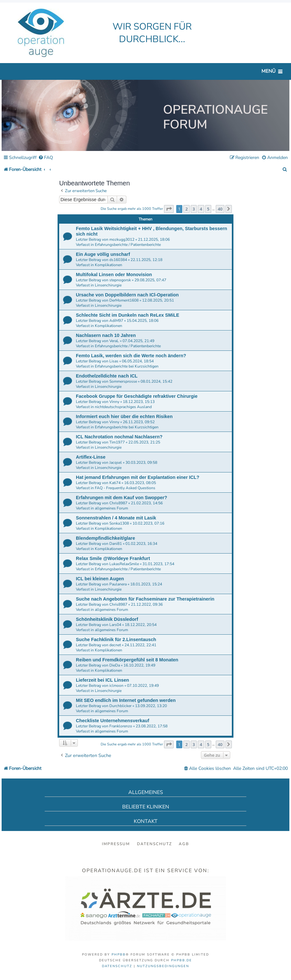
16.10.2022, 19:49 (139, 665)
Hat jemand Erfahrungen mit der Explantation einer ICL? (138, 477)
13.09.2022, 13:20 (151, 706)
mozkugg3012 (122, 239)
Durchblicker (120, 706)
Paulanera (118, 584)
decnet (115, 645)
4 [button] (201, 209)
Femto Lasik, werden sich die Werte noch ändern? (131, 356)
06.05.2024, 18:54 (138, 361)
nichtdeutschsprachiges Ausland (123, 407)
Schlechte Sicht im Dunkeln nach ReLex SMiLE (127, 315)
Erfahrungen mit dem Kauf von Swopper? (122, 498)
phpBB (119, 955)
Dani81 (116, 544)
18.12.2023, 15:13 (139, 402)
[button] (169, 209)
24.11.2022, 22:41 (140, 645)
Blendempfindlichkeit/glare (105, 538)
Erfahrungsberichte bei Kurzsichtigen (127, 366)
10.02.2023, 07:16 (148, 523)
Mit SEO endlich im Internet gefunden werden (126, 700)
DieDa (115, 665)
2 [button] (186, 209)
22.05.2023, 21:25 (144, 442)
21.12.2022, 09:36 (147, 604)
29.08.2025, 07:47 (150, 280)
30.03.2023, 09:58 (141, 462)
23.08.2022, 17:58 (152, 726)
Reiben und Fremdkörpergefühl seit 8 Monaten (127, 660)
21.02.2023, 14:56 (147, 503)
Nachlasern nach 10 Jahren (106, 335)
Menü (268, 71)
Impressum (116, 844)
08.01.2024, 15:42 (156, 381)
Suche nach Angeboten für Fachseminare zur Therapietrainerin (145, 599)
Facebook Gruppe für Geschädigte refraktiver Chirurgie (137, 396)
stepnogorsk (120, 280)
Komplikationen (109, 265)
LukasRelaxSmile (124, 564)
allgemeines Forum (111, 508)
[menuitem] (46, 158)
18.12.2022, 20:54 (141, 625)
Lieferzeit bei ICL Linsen (102, 680)
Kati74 (115, 483)
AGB (184, 844)
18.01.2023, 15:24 (146, 584)
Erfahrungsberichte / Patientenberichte (128, 245)
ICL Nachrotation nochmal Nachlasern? (119, 437)
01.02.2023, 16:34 (141, 544)
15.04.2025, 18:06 (143, 321)
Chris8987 (118, 503)
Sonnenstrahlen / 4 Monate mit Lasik (116, 518)
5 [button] (208, 209)
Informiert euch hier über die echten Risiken (124, 416)
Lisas (114, 361)
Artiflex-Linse (91, 457)
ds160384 (118, 260)
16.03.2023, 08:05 (140, 483)
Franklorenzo (121, 726)
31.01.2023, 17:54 (158, 564)
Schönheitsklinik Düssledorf (107, 619)
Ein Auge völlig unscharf (103, 254)
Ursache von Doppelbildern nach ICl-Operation (127, 295)
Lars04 (115, 625)
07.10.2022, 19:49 (143, 686)
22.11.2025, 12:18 (146, 260)
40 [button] (220, 209)
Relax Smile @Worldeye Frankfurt (113, 558)
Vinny (114, 402)
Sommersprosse (123, 381)
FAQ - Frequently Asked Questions (125, 488)
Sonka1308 (119, 523)
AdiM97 (116, 321)
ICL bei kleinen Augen (100, 579)
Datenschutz (155, 844)
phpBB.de (182, 960)
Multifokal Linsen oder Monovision (114, 275)
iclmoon (116, 686)
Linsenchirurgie (108, 285)
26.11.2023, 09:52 (139, 422)
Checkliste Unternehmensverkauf (113, 721)
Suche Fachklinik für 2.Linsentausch (116, 639)
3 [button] (194, 209)
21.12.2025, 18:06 (154, 239)
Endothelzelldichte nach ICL (107, 376)
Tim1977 (117, 442)
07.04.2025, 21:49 (138, 341)
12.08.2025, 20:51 (158, 300)
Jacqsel (116, 462)
